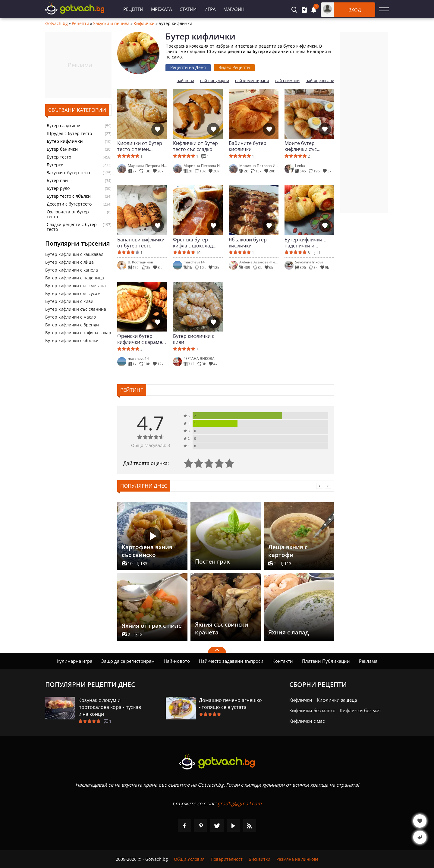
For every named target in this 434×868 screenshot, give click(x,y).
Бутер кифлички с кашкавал (74, 254)
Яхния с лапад (289, 632)
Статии (188, 9)
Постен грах (212, 561)
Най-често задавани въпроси (231, 661)
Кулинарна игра (74, 661)
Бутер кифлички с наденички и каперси (305, 243)
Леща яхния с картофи (288, 551)
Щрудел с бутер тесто (69, 134)
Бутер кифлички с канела (72, 270)
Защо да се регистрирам (128, 661)
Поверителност (227, 859)
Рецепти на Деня (188, 67)
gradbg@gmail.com (240, 804)
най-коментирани (252, 81)
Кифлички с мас (307, 721)
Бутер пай (57, 181)
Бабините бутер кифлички (248, 146)
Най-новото (177, 661)
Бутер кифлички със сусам (73, 293)
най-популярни (215, 81)
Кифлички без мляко (312, 710)
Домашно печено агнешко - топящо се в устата (230, 704)
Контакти (283, 661)
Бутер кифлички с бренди (72, 325)
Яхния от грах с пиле (152, 626)
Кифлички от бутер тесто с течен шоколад (140, 146)
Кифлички (144, 24)
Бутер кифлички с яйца (69, 262)
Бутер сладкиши (64, 126)
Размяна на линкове (297, 859)
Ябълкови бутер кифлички (248, 243)
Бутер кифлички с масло (71, 317)
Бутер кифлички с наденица (75, 278)
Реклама (368, 661)
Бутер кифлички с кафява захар (78, 333)
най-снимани (287, 81)
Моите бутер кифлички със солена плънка (302, 146)
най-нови (185, 81)
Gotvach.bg (57, 24)
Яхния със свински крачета (222, 628)
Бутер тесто (59, 157)
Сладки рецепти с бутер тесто (72, 227)
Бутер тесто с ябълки (69, 196)
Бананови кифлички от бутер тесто (141, 243)
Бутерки (55, 165)
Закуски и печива (111, 24)
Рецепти (133, 9)
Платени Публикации (326, 661)
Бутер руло (58, 188)
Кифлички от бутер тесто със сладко (195, 146)
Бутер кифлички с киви (69, 301)
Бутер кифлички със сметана (75, 286)
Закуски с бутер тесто (69, 173)
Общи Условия (189, 859)
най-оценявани (320, 81)
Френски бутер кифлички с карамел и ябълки (141, 339)
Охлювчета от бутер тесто (68, 214)
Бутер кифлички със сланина (76, 309)
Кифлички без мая (360, 710)
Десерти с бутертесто (69, 204)
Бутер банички (62, 149)
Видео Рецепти (234, 67)
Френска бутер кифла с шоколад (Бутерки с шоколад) (197, 243)
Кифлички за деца (337, 700)
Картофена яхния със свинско (147, 551)
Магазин (234, 9)
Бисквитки (259, 859)
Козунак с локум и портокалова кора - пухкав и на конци (110, 707)
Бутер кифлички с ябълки (72, 340)
